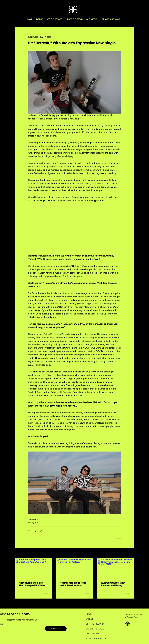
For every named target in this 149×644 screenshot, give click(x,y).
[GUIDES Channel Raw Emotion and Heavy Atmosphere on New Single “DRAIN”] (116, 568)
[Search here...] (136, 5)
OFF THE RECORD (95, 624)
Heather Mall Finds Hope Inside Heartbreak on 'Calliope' (73, 584)
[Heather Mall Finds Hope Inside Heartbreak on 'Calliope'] (74, 568)
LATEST (89, 619)
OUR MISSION (93, 634)
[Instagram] (128, 624)
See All (131, 553)
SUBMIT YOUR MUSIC (95, 639)
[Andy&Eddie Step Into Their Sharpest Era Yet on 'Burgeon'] (33, 568)
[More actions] (120, 37)
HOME (89, 614)
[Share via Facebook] (29, 531)
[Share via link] (41, 531)
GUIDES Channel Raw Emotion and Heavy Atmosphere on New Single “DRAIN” (113, 584)
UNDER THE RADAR (95, 629)
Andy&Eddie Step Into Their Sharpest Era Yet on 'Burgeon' (32, 584)
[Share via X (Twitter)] (35, 531)
